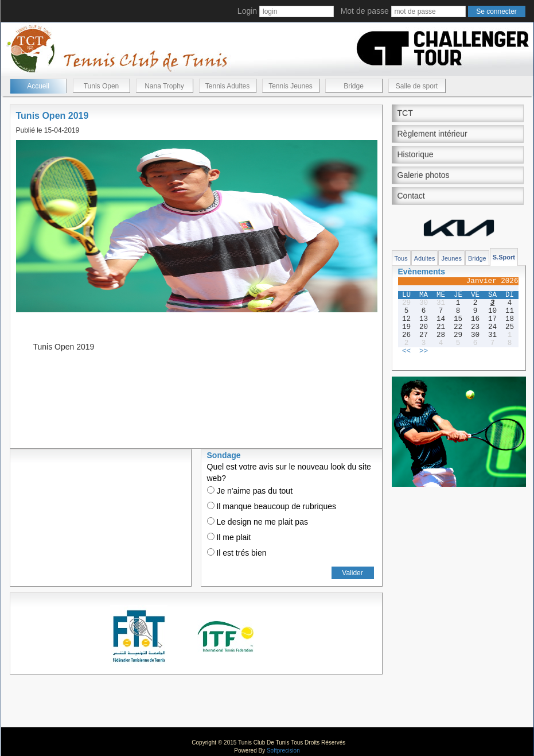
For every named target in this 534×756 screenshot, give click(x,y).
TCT (405, 113)
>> (424, 351)
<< (406, 351)
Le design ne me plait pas (258, 522)
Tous (401, 258)
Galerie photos (424, 175)
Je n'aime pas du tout (250, 491)
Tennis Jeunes (291, 86)
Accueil (38, 86)
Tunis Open (102, 86)
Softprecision (283, 751)
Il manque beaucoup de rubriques (272, 506)
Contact (411, 196)
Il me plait (229, 537)
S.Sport (504, 257)
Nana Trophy (164, 86)
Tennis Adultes (227, 86)
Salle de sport (417, 86)
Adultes (425, 258)
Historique (416, 154)
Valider (352, 573)
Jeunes (451, 258)
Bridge (354, 86)
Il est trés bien (237, 553)
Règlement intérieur (432, 134)
